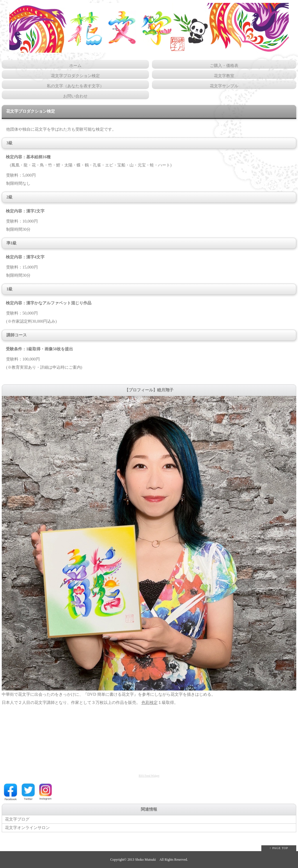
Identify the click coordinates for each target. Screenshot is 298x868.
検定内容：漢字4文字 (23, 257)
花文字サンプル (224, 86)
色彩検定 (150, 703)
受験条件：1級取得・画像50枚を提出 (37, 349)
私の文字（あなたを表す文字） (75, 86)
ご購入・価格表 (224, 66)
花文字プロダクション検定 (75, 76)
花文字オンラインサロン (27, 828)
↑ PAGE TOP (279, 848)
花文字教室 (224, 76)
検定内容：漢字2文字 (23, 211)
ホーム (75, 66)
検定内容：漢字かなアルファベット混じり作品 (47, 303)
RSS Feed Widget (149, 776)
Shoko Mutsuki (146, 860)
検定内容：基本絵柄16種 (26, 157)
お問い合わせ (75, 96)
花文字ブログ (17, 819)
